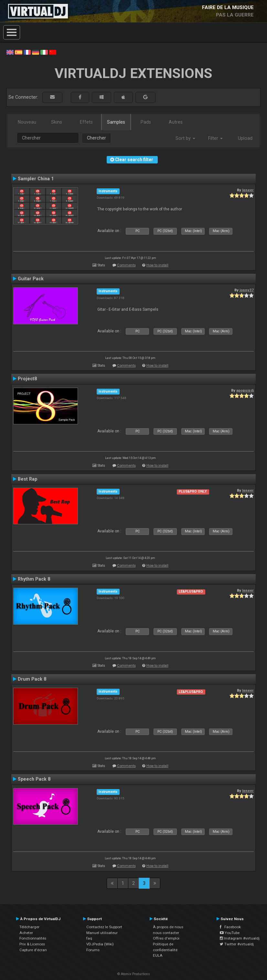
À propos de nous (168, 927)
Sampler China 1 (36, 179)
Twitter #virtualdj (237, 944)
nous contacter (166, 933)
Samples (116, 122)
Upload (245, 138)
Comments (126, 265)
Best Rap (27, 479)
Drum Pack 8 (32, 679)
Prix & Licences (32, 944)
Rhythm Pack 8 (34, 579)
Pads (146, 122)
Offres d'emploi (166, 938)
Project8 (27, 379)
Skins (57, 122)
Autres (176, 122)
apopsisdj (245, 390)
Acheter (26, 933)
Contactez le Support (104, 927)
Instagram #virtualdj (240, 938)
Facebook (230, 927)
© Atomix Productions (134, 974)
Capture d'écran (33, 950)
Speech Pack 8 (34, 779)
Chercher (96, 138)
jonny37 (247, 290)
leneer (248, 190)
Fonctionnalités (33, 938)
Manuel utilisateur (102, 933)
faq (89, 938)
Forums (93, 950)
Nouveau (27, 122)
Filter (215, 138)
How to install (157, 265)
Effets (86, 122)
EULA (158, 955)
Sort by (185, 138)
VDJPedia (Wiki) (100, 944)
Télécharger (29, 927)
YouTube (230, 933)
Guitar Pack (31, 279)
